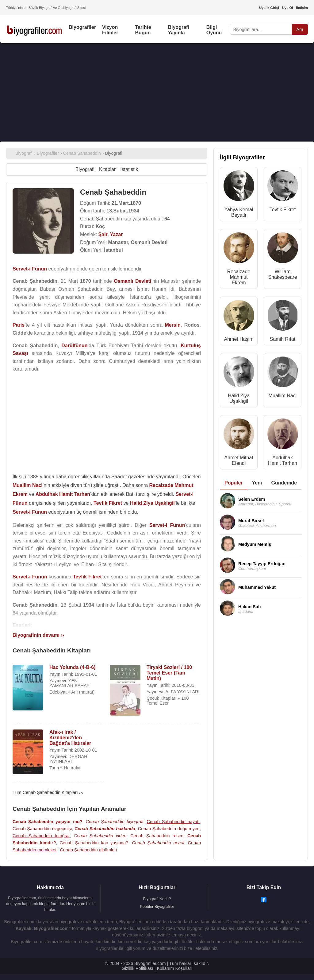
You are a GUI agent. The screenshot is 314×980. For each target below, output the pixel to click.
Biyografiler (82, 27)
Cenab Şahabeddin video (100, 836)
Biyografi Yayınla (178, 30)
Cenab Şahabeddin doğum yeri (169, 829)
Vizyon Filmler (110, 30)
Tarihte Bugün (143, 30)
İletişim (302, 8)
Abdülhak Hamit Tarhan (283, 460)
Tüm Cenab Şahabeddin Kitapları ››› (48, 792)
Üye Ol (287, 8)
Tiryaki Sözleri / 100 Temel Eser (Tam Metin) (169, 673)
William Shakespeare (282, 274)
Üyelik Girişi (269, 8)
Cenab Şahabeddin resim (157, 836)
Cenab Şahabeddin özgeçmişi (42, 829)
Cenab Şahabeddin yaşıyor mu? (48, 822)
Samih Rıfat (283, 339)
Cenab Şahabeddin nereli (158, 843)
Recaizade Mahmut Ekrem (239, 277)
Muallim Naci (283, 396)
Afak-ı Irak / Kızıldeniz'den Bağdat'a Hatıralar (70, 738)
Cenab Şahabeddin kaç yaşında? (94, 843)
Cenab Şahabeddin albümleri (88, 850)
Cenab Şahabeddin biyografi (115, 822)
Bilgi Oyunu (214, 30)
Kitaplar (107, 169)
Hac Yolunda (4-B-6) (73, 667)
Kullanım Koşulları (174, 968)
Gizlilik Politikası (138, 968)
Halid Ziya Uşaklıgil (239, 398)
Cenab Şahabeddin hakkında (105, 829)
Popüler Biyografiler (157, 906)
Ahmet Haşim (239, 339)
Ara (300, 29)
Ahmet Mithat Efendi (239, 460)
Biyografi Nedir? (157, 899)
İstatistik (129, 169)
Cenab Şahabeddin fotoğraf (41, 836)
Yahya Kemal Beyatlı (239, 212)
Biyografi (85, 169)
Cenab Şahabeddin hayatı (173, 822)
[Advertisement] (157, 92)
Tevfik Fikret (283, 210)
